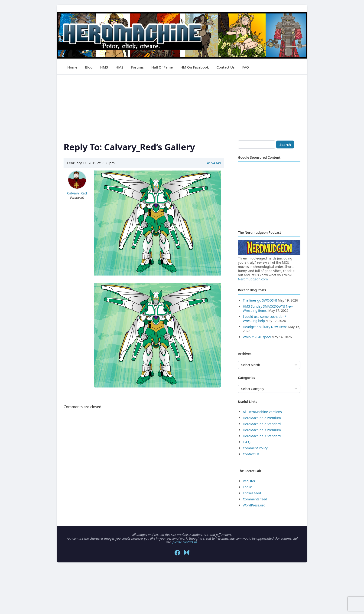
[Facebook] (177, 553)
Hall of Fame (162, 67)
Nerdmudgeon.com (253, 279)
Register (249, 481)
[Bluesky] (187, 553)
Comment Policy (255, 448)
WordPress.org (254, 505)
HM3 (104, 67)
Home (72, 67)
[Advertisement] (182, 107)
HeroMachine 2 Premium (262, 418)
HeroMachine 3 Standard (262, 436)
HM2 (120, 67)
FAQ (245, 67)
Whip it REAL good (257, 337)
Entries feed (252, 493)
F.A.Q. (247, 442)
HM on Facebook (195, 67)
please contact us (185, 542)
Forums (137, 67)
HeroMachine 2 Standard (262, 424)
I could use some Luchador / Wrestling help (264, 319)
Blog (89, 67)
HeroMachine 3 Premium (262, 430)
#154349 (214, 163)
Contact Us (226, 67)
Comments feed (255, 499)
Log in (247, 487)
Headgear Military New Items (265, 327)
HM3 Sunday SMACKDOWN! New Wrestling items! (268, 308)
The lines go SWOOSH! (260, 300)
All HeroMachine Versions (262, 412)
